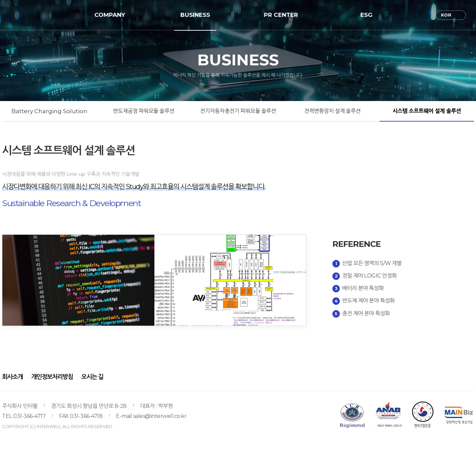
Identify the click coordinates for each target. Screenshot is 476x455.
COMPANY (110, 15)
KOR (446, 15)
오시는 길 (92, 377)
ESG (366, 15)
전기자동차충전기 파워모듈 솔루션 (238, 111)
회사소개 (12, 377)
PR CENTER (281, 15)
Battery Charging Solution (49, 111)
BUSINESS (195, 15)
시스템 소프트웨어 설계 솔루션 (427, 111)
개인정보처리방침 (52, 377)
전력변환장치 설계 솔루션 (333, 111)
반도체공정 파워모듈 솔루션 (143, 111)
